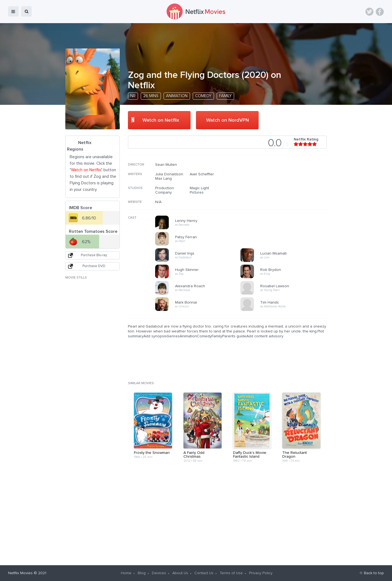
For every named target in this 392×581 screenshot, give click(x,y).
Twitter (369, 12)
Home (126, 573)
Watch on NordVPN (227, 120)
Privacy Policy (261, 573)
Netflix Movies (20, 573)
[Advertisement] (286, 197)
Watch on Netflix (161, 120)
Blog (142, 573)
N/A (158, 202)
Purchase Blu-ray (94, 255)
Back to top (374, 573)
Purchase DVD (94, 266)
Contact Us (204, 573)
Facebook (380, 12)
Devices (159, 573)
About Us (180, 573)
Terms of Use (231, 573)
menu (13, 11)
